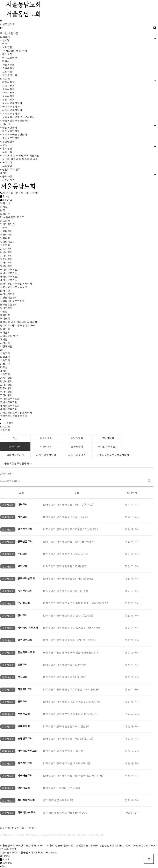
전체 (15, 438)
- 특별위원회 (7, 68)
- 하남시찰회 (7, 96)
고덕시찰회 (6, 385)
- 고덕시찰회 (7, 89)
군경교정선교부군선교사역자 (16, 413)
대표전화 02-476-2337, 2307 (19, 193)
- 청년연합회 (7, 141)
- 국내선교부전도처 (11, 103)
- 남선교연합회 (9, 127)
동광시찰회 (6, 395)
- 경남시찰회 (7, 86)
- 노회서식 (6, 162)
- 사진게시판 (7, 180)
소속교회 (5, 360)
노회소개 (5, 357)
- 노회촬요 (6, 166)
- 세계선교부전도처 (11, 110)
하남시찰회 (6, 392)
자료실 (4, 367)
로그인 (4, 33)
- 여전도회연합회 (10, 131)
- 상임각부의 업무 (10, 169)
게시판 (4, 371)
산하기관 (5, 364)
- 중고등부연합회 (10, 138)
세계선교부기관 (9, 409)
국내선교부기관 (9, 402)
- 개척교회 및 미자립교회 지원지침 (20, 155)
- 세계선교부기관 (10, 113)
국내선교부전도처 (10, 399)
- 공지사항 (6, 176)
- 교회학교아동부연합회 (13, 134)
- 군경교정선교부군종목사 (15, 120)
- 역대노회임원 (9, 58)
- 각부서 (5, 61)
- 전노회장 (6, 54)
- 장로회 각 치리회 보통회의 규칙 (19, 159)
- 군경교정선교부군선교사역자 (17, 117)
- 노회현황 (6, 72)
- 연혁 (4, 44)
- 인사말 (5, 40)
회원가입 (13, 33)
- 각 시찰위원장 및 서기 (13, 51)
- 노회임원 (6, 47)
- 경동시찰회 (7, 82)
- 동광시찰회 (7, 99)
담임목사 (132, 493)
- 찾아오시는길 (9, 75)
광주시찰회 (6, 388)
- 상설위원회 (7, 65)
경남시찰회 (6, 381)
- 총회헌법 (6, 148)
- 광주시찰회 (7, 92)
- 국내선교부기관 (10, 106)
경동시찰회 (6, 378)
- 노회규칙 (6, 152)
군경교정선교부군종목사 (14, 416)
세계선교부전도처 (10, 406)
